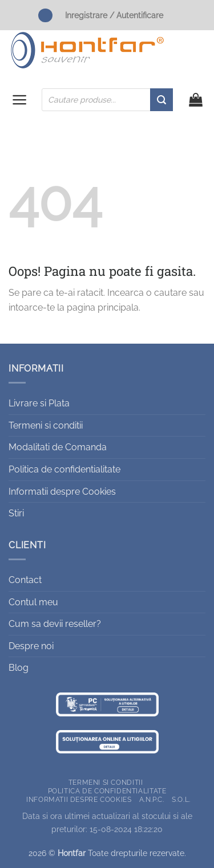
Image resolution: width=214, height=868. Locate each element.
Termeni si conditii (46, 425)
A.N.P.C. (152, 799)
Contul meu (33, 602)
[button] (20, 100)
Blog (19, 668)
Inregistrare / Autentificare (114, 15)
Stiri (16, 513)
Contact (25, 580)
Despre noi (31, 646)
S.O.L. (181, 799)
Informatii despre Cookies (62, 492)
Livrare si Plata (39, 403)
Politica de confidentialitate (64, 469)
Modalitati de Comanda (58, 447)
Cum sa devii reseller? (55, 624)
